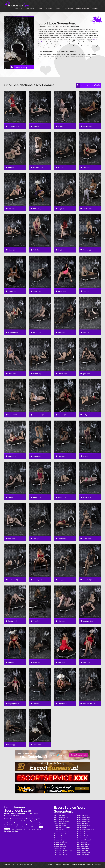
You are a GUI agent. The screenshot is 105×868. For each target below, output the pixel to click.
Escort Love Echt (82, 828)
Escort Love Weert (83, 815)
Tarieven (48, 8)
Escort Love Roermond (84, 832)
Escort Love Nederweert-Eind (63, 850)
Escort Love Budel (59, 820)
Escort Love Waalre (60, 838)
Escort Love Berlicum (83, 848)
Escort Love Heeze (60, 830)
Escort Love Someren (60, 840)
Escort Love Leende (60, 826)
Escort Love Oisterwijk (84, 844)
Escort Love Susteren (83, 838)
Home (40, 8)
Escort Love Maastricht (84, 852)
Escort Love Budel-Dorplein (62, 828)
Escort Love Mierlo (59, 848)
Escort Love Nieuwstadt (84, 840)
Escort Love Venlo (82, 846)
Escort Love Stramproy (61, 854)
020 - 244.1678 (22, 67)
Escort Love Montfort (83, 836)
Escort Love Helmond (84, 820)
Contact (95, 8)
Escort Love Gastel (59, 815)
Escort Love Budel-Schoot (62, 822)
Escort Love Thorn (83, 824)
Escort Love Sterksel (60, 824)
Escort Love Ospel (59, 844)
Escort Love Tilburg (83, 854)
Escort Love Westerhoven (62, 834)
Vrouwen (58, 8)
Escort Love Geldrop (60, 836)
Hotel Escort (68, 8)
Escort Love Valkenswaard (62, 832)
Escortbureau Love (8, 865)
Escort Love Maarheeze (61, 818)
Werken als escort (82, 8)
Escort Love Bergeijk (60, 846)
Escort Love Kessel (83, 834)
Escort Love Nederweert (61, 842)
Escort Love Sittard (83, 842)
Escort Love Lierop (59, 852)
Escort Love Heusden (84, 822)
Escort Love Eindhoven (84, 818)
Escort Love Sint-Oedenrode (86, 830)
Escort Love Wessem (83, 826)
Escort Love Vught (83, 850)
